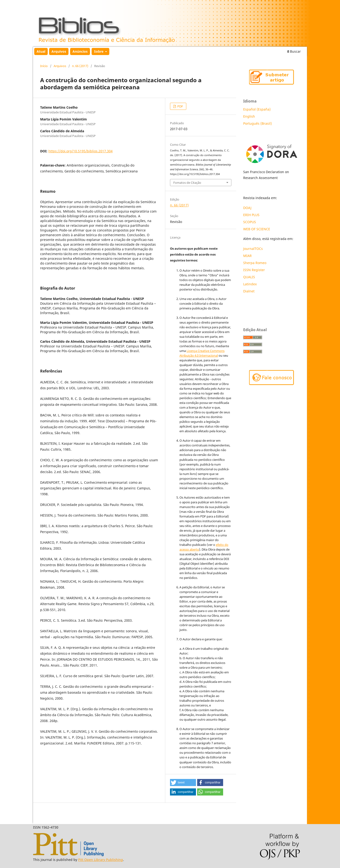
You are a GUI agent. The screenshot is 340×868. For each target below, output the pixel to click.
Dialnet (249, 291)
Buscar (294, 51)
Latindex (250, 284)
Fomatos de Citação (187, 183)
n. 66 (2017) (80, 66)
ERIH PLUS (251, 215)
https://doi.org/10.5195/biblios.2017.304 (81, 151)
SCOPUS (250, 222)
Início (44, 66)
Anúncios (80, 51)
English (249, 116)
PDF (180, 106)
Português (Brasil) (257, 123)
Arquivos (59, 51)
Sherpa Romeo (255, 263)
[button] (183, 782)
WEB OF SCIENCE (257, 229)
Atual (41, 51)
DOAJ (247, 208)
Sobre (99, 51)
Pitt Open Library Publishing (101, 860)
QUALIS (249, 277)
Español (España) (257, 109)
